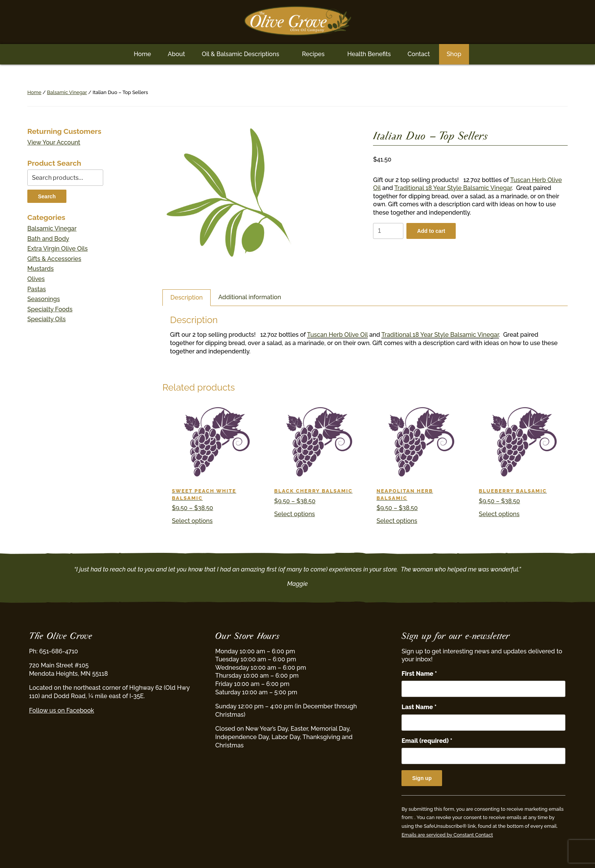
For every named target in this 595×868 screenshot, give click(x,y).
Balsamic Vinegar (67, 92)
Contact (419, 54)
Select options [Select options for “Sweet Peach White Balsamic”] (192, 521)
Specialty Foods (50, 309)
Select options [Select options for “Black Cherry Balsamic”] (295, 514)
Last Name (419, 707)
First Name (419, 674)
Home (142, 54)
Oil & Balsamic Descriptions (241, 54)
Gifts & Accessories (54, 259)
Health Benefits (369, 54)
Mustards (40, 269)
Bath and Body (48, 239)
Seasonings (44, 299)
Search (47, 196)
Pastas (37, 289)
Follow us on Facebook (62, 710)
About (176, 54)
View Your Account (54, 142)
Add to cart (431, 231)
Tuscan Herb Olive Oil (337, 335)
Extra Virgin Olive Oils (57, 249)
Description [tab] (187, 297)
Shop (454, 54)
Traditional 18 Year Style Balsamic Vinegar (453, 188)
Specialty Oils (46, 319)
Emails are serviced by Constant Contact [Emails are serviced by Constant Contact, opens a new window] (447, 835)
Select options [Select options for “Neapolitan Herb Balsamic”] (397, 521)
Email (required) (427, 741)
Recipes (313, 54)
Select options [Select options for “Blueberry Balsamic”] (499, 514)
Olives (36, 279)
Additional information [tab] (249, 297)
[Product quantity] (388, 231)
